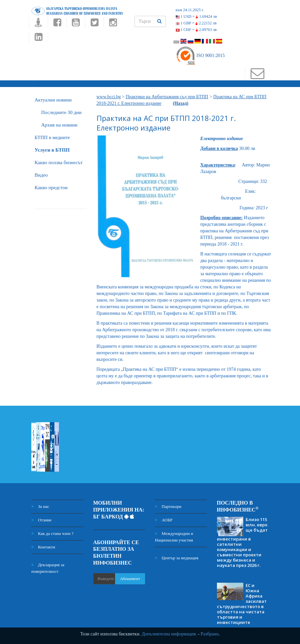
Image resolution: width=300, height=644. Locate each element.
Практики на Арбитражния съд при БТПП (167, 97)
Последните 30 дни (61, 112)
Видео (41, 175)
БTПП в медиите (52, 137)
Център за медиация (177, 558)
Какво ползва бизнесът (59, 162)
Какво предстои (51, 188)
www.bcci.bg (109, 97)
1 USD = (196, 16)
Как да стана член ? (52, 533)
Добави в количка (219, 148)
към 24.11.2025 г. (190, 10)
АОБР (164, 520)
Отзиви (41, 520)
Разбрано (210, 634)
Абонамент (130, 579)
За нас (40, 506)
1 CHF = (196, 30)
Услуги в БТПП (52, 150)
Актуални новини (53, 100)
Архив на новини (59, 125)
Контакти (43, 547)
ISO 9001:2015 (200, 56)
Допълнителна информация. (169, 634)
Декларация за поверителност (48, 568)
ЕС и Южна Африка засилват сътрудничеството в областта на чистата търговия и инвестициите (242, 604)
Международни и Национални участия (174, 537)
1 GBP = (196, 23)
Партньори (168, 506)
